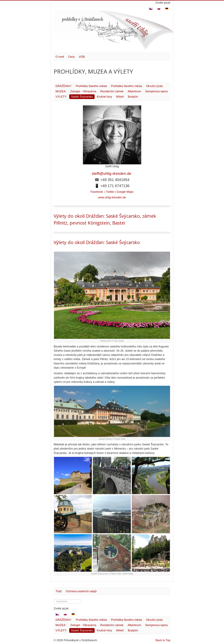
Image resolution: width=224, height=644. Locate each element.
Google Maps (125, 192)
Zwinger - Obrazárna (83, 91)
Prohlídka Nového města (126, 86)
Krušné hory (104, 97)
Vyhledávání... (54, 599)
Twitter (110, 192)
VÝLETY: (61, 97)
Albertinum (134, 91)
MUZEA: (61, 91)
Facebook (97, 192)
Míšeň (120, 97)
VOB (82, 57)
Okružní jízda (154, 86)
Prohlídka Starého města (91, 86)
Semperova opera (156, 91)
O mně (60, 57)
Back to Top (163, 640)
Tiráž (59, 591)
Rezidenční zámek (112, 91)
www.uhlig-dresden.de (112, 197)
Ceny (71, 57)
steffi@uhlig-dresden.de (112, 173)
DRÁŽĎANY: (64, 86)
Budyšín (133, 97)
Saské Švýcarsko (82, 97)
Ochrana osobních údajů (81, 591)
